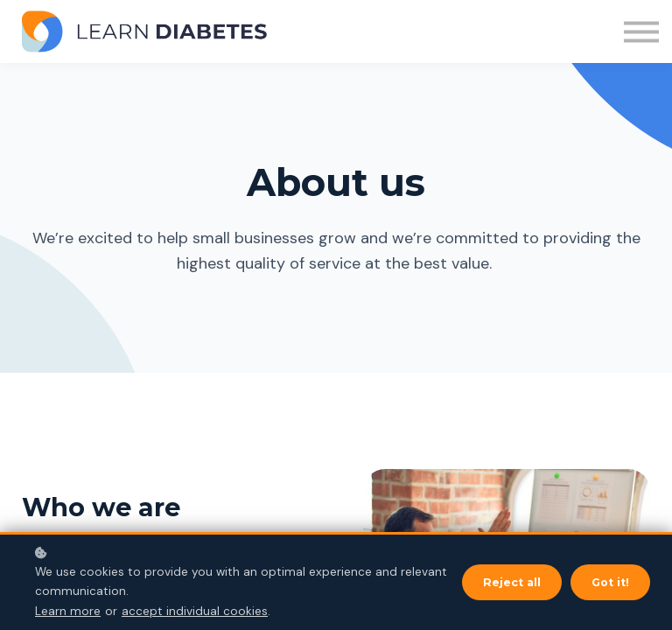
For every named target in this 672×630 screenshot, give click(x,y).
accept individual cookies (195, 611)
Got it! (610, 582)
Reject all (512, 582)
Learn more (68, 611)
